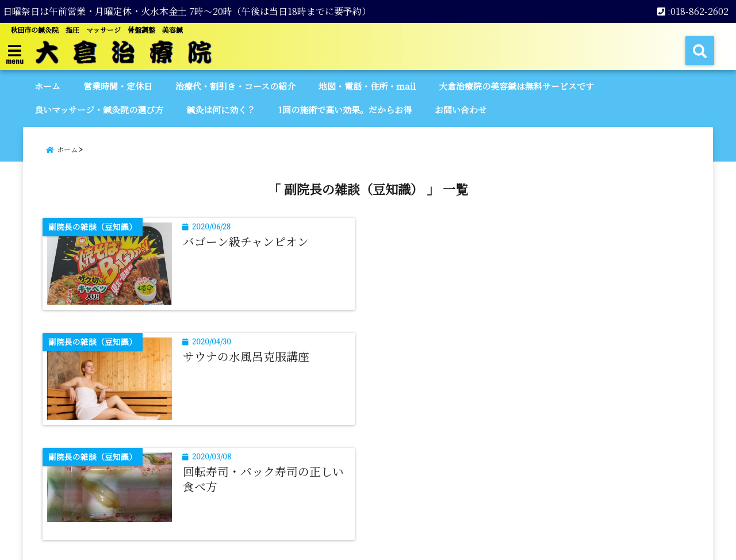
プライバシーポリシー (404, 505)
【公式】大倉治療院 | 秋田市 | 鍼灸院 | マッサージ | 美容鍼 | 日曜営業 (344, 544)
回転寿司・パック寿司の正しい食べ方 (263, 364)
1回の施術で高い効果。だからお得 (345, 110)
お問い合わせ (461, 110)
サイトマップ (316, 505)
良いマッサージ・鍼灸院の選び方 (99, 110)
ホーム (47, 86)
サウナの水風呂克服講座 (585, 241)
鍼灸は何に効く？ (221, 110)
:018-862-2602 (693, 11)
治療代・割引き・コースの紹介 (235, 86)
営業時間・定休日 (118, 86)
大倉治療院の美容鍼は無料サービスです (516, 86)
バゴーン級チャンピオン (246, 241)
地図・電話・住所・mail (367, 86)
